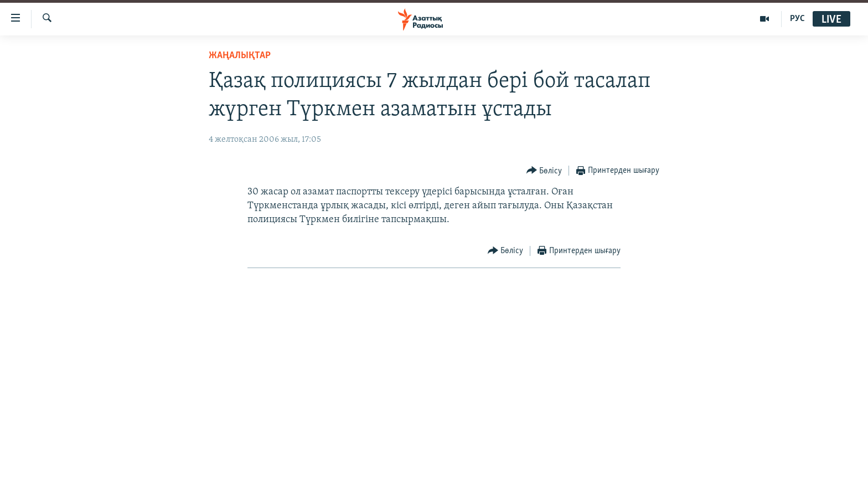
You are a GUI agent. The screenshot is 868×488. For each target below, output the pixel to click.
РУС (797, 19)
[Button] (544, 171)
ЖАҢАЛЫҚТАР (240, 56)
